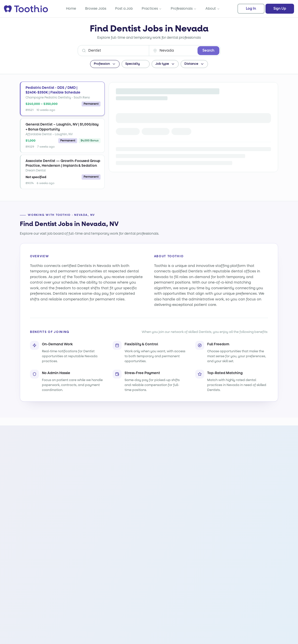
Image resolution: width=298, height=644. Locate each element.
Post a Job (124, 9)
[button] (62, 99)
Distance (194, 64)
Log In (251, 9)
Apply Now (131, 112)
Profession (105, 64)
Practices (152, 9)
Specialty (136, 64)
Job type (165, 64)
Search (208, 51)
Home (71, 9)
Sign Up (280, 9)
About (213, 9)
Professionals (184, 9)
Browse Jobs (96, 9)
